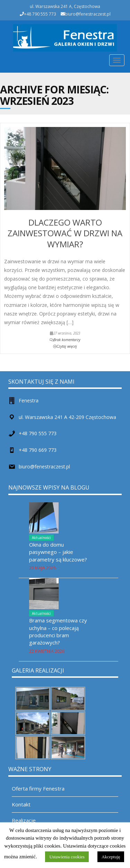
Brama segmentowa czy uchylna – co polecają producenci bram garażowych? (58, 631)
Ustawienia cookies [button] (67, 857)
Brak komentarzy (67, 340)
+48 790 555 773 (38, 433)
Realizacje (24, 820)
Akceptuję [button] (111, 857)
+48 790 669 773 (38, 450)
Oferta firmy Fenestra (38, 788)
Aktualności (41, 538)
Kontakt (21, 804)
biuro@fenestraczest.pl (88, 14)
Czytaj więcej (67, 346)
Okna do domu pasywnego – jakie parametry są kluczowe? (58, 552)
